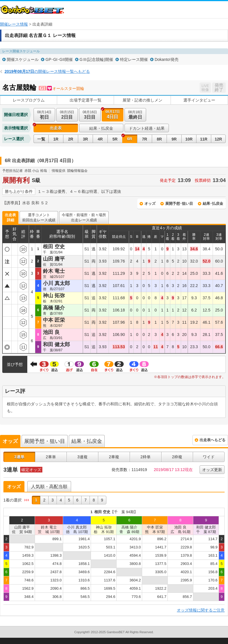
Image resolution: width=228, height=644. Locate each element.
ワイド (209, 457)
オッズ (150, 204)
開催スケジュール (23, 59)
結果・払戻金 (101, 128)
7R (145, 139)
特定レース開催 (134, 59)
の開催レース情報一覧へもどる (47, 71)
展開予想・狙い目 (45, 441)
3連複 (82, 457)
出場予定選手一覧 (86, 100)
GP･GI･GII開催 (59, 59)
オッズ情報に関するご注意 (201, 610)
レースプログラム (29, 100)
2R (71, 139)
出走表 (56, 128)
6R (130, 139)
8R (159, 139)
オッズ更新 (212, 470)
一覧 (41, 139)
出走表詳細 (10, 217)
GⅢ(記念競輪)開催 (96, 59)
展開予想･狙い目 (179, 204)
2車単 (51, 457)
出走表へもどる (213, 440)
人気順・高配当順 (49, 487)
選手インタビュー (199, 100)
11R (204, 139)
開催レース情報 (14, 24)
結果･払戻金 (213, 204)
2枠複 (177, 457)
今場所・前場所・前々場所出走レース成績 (84, 217)
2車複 (114, 457)
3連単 (19, 457)
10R (189, 139)
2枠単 (146, 457)
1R (56, 139)
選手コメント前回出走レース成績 (39, 217)
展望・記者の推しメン (142, 100)
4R (100, 139)
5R (115, 139)
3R (86, 139)
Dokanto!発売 (167, 59)
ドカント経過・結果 (147, 128)
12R (218, 139)
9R (174, 139)
